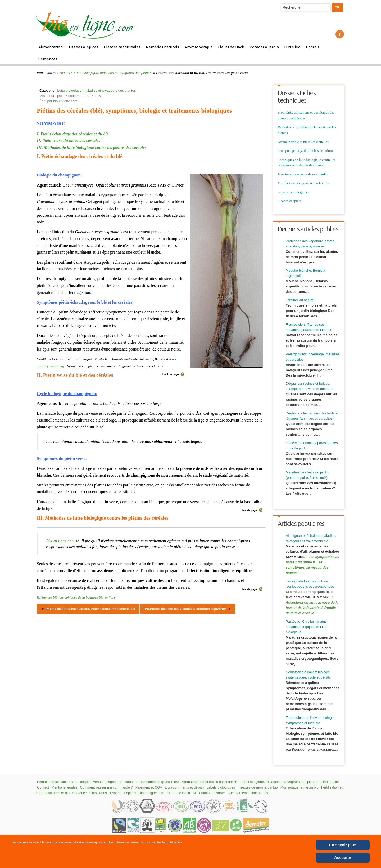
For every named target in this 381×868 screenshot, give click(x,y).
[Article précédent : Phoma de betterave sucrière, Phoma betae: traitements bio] (88, 609)
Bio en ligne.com (60, 541)
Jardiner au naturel (300, 300)
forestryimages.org (51, 366)
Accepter (343, 858)
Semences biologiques (294, 192)
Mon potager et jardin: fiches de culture (306, 151)
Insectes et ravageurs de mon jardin (303, 174)
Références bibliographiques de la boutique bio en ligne (76, 597)
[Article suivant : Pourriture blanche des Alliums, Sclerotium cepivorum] (188, 609)
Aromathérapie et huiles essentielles (303, 142)
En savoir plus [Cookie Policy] (343, 845)
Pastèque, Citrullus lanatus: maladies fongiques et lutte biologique (307, 627)
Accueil (65, 73)
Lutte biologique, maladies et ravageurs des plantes (113, 73)
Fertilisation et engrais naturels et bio (304, 183)
